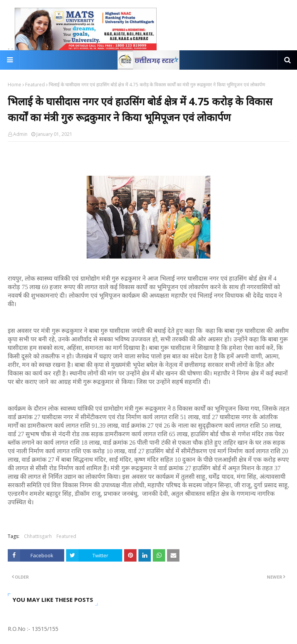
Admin (20, 134)
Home (15, 85)
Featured (35, 85)
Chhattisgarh (38, 536)
